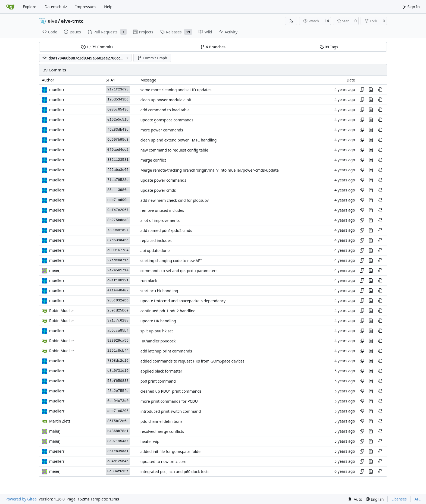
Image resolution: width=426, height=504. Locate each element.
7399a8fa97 (118, 230)
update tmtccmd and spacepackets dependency (183, 301)
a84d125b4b (118, 461)
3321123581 (118, 160)
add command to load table (165, 110)
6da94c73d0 (118, 401)
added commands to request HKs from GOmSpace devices (192, 361)
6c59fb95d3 (118, 140)
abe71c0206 (118, 411)
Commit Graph (152, 58)
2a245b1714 (118, 270)
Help (108, 7)
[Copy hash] (362, 90)
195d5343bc (118, 100)
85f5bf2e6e (118, 421)
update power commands (163, 180)
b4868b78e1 (118, 431)
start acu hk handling (159, 291)
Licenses (399, 499)
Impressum (85, 7)
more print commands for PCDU (169, 401)
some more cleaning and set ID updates (176, 90)
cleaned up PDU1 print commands (171, 391)
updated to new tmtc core (163, 462)
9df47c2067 (118, 210)
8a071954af (118, 441)
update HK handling (158, 321)
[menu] (355, 499)
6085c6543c (118, 110)
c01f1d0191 (118, 280)
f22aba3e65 (118, 170)
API (418, 499)
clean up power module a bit (166, 100)
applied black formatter (161, 371)
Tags (329, 47)
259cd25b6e (118, 311)
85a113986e (118, 190)
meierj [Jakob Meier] (55, 270)
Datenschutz (56, 7)
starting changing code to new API (171, 261)
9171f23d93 (118, 89)
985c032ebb (118, 300)
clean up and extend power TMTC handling (179, 140)
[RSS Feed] (291, 21)
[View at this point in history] (380, 90)
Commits (97, 47)
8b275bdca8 (118, 220)
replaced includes (156, 240)
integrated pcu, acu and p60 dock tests (175, 472)
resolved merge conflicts (162, 431)
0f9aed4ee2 (118, 150)
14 (327, 21)
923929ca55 (118, 341)
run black (149, 281)
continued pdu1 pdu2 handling (168, 311)
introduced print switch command (171, 411)
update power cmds (158, 190)
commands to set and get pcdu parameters (179, 271)
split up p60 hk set (157, 331)
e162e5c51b (118, 120)
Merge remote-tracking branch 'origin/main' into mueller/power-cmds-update (210, 170)
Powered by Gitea (21, 499)
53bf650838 (118, 381)
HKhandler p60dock (158, 341)
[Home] (10, 7)
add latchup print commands (166, 351)
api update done (155, 251)
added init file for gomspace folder (171, 451)
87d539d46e (118, 240)
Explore (29, 7)
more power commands (162, 130)
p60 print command (158, 381)
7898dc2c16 (118, 361)
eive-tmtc (72, 21)
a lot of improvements (160, 220)
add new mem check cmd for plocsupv (175, 200)
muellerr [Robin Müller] (57, 89)
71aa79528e (118, 180)
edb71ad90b (118, 200)
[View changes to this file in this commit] (371, 90)
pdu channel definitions (162, 421)
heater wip (150, 441)
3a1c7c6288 (118, 321)
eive (52, 21)
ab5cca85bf (118, 331)
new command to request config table (174, 150)
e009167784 (118, 250)
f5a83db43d (118, 130)
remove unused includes (162, 210)
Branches (213, 47)
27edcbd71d (118, 260)
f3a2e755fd (118, 391)
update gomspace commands (167, 120)
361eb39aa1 (118, 451)
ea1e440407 (118, 290)
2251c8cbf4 (118, 351)
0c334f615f (118, 471)
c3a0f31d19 (118, 371)
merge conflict (153, 160)
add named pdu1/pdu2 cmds (166, 230)
